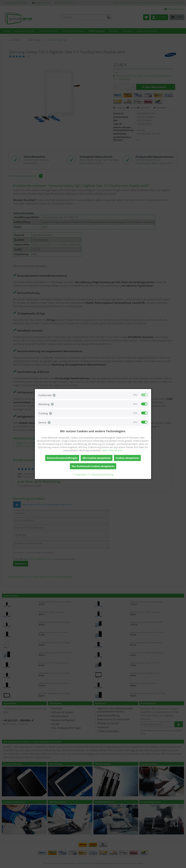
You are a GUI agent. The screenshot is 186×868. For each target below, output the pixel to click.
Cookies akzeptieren (127, 458)
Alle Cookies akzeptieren (97, 458)
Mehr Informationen (112, 450)
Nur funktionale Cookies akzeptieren (93, 466)
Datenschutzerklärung (101, 474)
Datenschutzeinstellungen (62, 458)
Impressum (80, 474)
